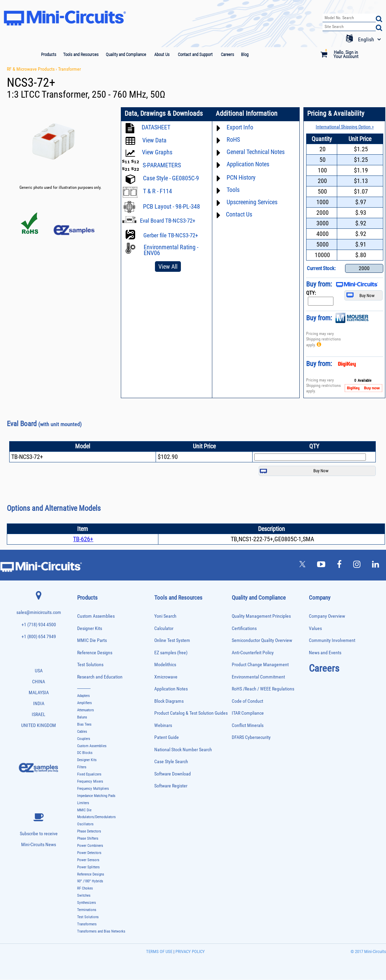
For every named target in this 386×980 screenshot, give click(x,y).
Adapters (83, 696)
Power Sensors (88, 860)
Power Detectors (89, 853)
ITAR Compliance (248, 713)
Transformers (87, 925)
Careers (227, 54)
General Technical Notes (256, 152)
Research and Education (100, 677)
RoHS (233, 139)
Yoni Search (165, 617)
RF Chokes (85, 889)
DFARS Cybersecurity (251, 738)
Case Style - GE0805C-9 (171, 178)
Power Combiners (90, 846)
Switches (84, 896)
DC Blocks (85, 753)
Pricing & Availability (335, 114)
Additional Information (246, 114)
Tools (233, 190)
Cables (82, 732)
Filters (82, 767)
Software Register (171, 786)
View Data (154, 140)
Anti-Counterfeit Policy (253, 653)
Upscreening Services (252, 202)
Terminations (87, 910)
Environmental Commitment (258, 677)
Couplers (84, 739)
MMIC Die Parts (92, 641)
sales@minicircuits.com (39, 613)
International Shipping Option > (344, 127)
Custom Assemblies (96, 617)
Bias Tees (84, 725)
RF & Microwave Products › (32, 69)
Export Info (240, 127)
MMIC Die (84, 810)
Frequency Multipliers (93, 789)
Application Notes (248, 164)
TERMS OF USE (159, 952)
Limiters (83, 803)
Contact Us (239, 214)
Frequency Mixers (90, 782)
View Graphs (157, 152)
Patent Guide (167, 738)
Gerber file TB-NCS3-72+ (171, 235)
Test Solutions (90, 665)
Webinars (163, 726)
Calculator (164, 629)
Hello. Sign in (346, 52)
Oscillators (85, 824)
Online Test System (172, 641)
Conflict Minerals (248, 726)
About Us (162, 54)
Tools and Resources (81, 54)
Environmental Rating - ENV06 (171, 250)
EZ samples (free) (171, 653)
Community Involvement (332, 641)
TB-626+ (83, 539)
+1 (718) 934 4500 (39, 625)
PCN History (241, 177)
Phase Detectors (89, 832)
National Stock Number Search (183, 750)
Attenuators (85, 710)
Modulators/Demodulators (96, 817)
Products (49, 54)
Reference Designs (95, 653)
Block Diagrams (169, 702)
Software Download (173, 774)
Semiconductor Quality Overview (262, 641)
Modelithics (165, 665)
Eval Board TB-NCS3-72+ (168, 221)
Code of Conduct (247, 702)
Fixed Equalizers (89, 775)
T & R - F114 (158, 191)
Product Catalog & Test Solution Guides (191, 713)
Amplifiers (84, 703)
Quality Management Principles (261, 617)
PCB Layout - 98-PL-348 (171, 206)
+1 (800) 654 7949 (39, 637)
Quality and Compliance (126, 54)
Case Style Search (171, 762)
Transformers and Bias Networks (101, 932)
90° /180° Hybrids (90, 881)
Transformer (69, 69)
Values (315, 629)
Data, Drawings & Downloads (164, 114)
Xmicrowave (166, 677)
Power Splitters (88, 867)
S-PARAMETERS (162, 165)
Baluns (82, 718)
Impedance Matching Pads (96, 796)
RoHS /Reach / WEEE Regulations (263, 689)
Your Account (346, 56)
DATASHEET (156, 127)
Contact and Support (195, 54)
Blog (245, 54)
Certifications (244, 629)
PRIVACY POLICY (190, 952)
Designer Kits (90, 629)
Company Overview (327, 617)
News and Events (325, 653)
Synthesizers (87, 903)
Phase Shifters (88, 839)
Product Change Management (260, 665)
